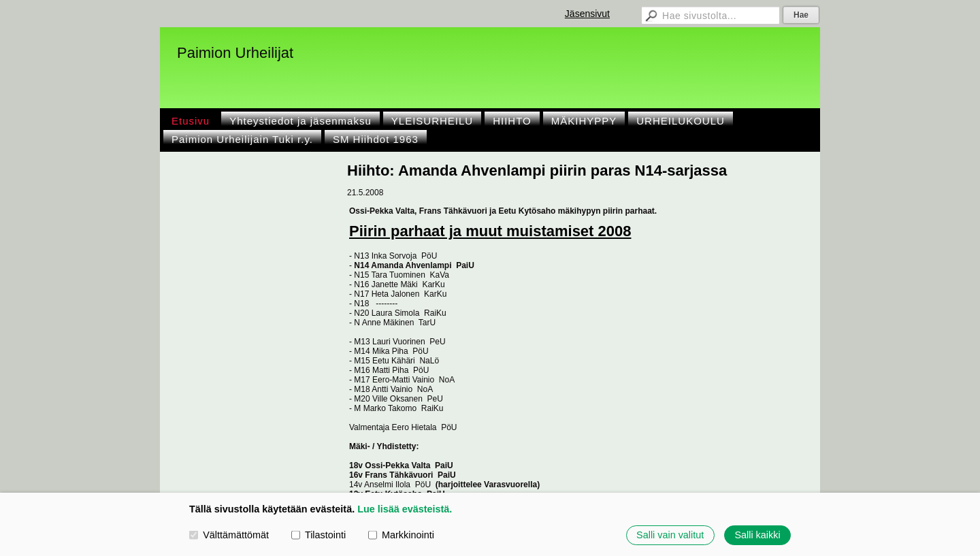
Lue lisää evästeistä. (405, 509)
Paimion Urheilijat (235, 53)
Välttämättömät (229, 535)
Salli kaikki (757, 535)
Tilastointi (318, 535)
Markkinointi (401, 535)
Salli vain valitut (670, 535)
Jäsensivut (587, 14)
